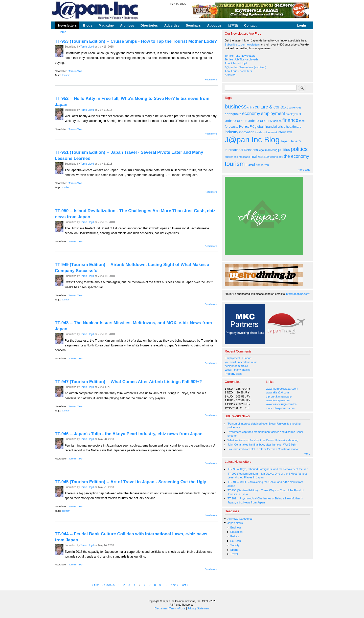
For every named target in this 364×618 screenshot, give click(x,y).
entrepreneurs (260, 120)
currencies (295, 107)
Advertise (172, 25)
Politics (235, 536)
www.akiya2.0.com (277, 392)
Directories (149, 25)
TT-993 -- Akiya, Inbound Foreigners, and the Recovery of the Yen (268, 469)
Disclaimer (161, 609)
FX (252, 127)
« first (95, 585)
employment (273, 114)
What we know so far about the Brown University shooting (263, 440)
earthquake (233, 114)
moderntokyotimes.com (280, 408)
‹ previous (108, 585)
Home (62, 32)
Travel (234, 554)
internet (272, 132)
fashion (277, 121)
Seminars (193, 25)
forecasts (231, 127)
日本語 (233, 25)
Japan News (235, 523)
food (302, 121)
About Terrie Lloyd (236, 63)
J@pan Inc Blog (252, 140)
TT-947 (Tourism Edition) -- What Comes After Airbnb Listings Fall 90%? (128, 382)
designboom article (236, 366)
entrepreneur (236, 120)
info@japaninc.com (297, 294)
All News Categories (240, 519)
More (307, 454)
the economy (296, 156)
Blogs (88, 25)
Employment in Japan (238, 358)
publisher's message (237, 157)
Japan (285, 141)
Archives (127, 25)
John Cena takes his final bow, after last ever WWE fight (262, 445)
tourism (66, 75)
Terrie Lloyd (87, 47)
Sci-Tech (236, 541)
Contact (250, 25)
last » (185, 585)
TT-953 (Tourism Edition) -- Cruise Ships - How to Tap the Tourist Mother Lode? (136, 41)
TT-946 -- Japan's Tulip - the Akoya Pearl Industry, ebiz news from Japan (129, 434)
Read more (211, 80)
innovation (247, 132)
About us (214, 25)
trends (260, 165)
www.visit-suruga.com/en (281, 404)
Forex (244, 126)
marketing (271, 150)
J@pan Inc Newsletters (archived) (246, 67)
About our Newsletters (238, 71)
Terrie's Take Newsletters (240, 56)
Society (235, 545)
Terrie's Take (75, 71)
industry (232, 132)
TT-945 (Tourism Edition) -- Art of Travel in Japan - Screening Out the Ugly (131, 482)
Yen (266, 165)
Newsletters (67, 25)
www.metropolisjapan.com (282, 389)
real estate (260, 156)
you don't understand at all (241, 362)
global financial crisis (270, 127)
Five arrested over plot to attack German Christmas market (264, 449)
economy (251, 114)
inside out (261, 132)
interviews (285, 132)
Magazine (106, 25)
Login (302, 25)
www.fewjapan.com (278, 400)
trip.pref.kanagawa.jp (279, 396)
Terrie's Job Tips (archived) (241, 59)
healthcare (294, 127)
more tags (304, 170)
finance (290, 120)
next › (174, 585)
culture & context (271, 107)
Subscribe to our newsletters (242, 45)
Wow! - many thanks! (238, 370)
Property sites (233, 374)
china (251, 107)
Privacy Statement (199, 609)
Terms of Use (177, 609)
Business (236, 527)
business (236, 107)
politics (284, 150)
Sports (234, 550)
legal (261, 150)
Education (236, 532)
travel (250, 164)
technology (276, 157)
